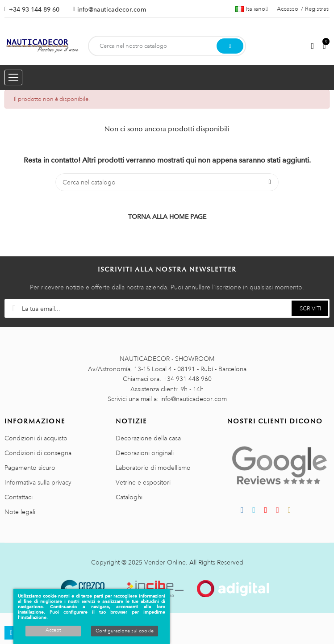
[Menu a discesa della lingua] (252, 9)
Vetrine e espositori (143, 482)
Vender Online (165, 562)
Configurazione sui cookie (125, 631)
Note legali (20, 512)
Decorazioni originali (145, 453)
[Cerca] (167, 182)
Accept (53, 630)
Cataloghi (129, 497)
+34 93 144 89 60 (34, 9)
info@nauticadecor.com (112, 9)
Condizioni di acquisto (36, 438)
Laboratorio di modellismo (153, 468)
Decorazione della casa (148, 438)
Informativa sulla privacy (38, 482)
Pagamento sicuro (30, 468)
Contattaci (19, 497)
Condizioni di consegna (38, 453)
